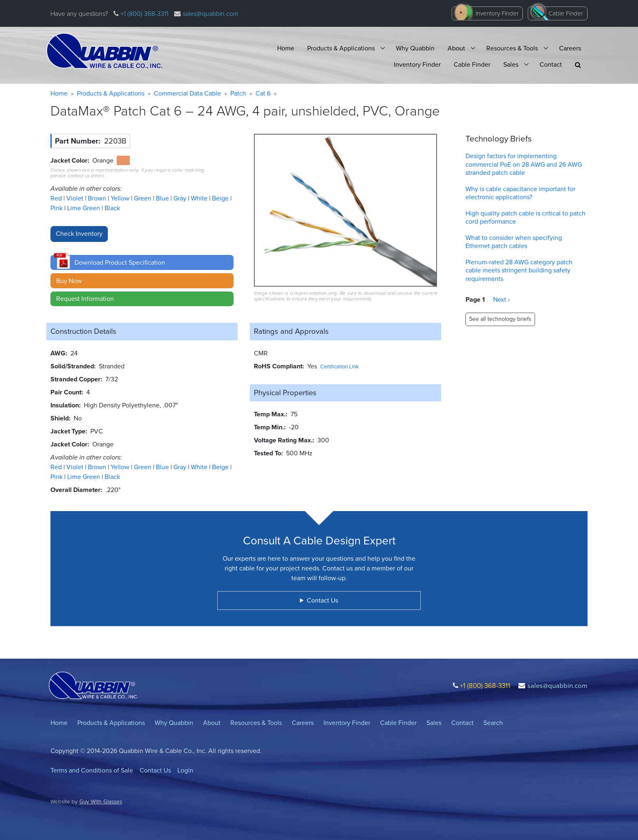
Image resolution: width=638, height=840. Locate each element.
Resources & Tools (512, 48)
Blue (163, 198)
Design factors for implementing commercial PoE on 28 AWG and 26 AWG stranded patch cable (524, 164)
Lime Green (84, 208)
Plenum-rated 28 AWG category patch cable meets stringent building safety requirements (519, 271)
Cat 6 (263, 93)
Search (493, 723)
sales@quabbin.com (211, 14)
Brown (98, 198)
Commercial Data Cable (187, 93)
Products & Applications (341, 48)
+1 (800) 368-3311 (144, 14)
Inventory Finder (497, 13)
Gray (181, 198)
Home (286, 48)
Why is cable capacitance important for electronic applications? (520, 193)
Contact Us (155, 770)
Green (143, 198)
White (200, 198)
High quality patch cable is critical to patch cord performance (525, 218)
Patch (238, 93)
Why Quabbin (415, 48)
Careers (570, 48)
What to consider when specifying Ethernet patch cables (514, 242)
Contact (551, 64)
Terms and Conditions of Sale (92, 770)
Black (112, 208)
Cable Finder (566, 13)
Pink (57, 208)
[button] (578, 65)
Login (185, 770)
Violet (76, 198)
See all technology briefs (500, 319)
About (456, 48)
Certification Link (340, 367)
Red (57, 198)
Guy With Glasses (101, 801)
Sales (511, 64)
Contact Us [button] (322, 600)
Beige (221, 198)
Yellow (121, 198)
